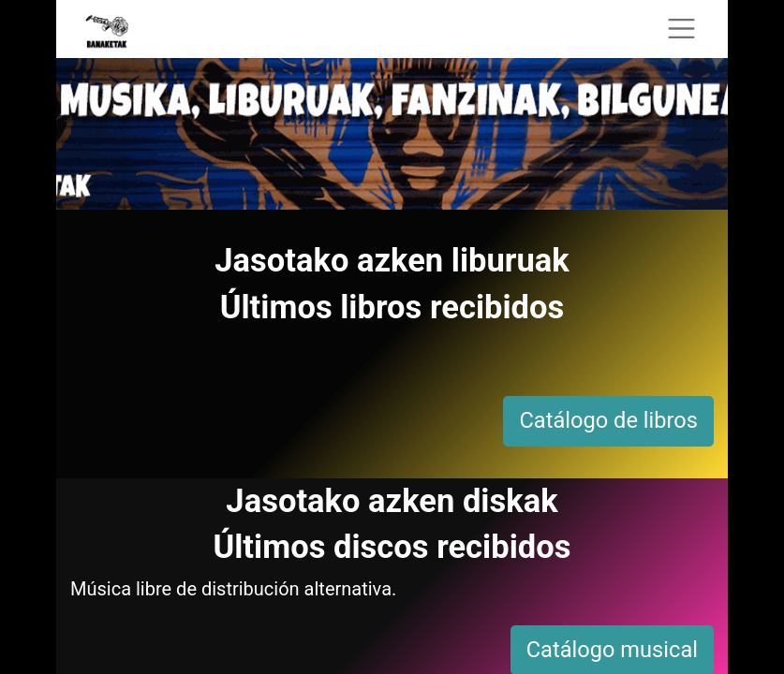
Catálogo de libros (608, 420)
